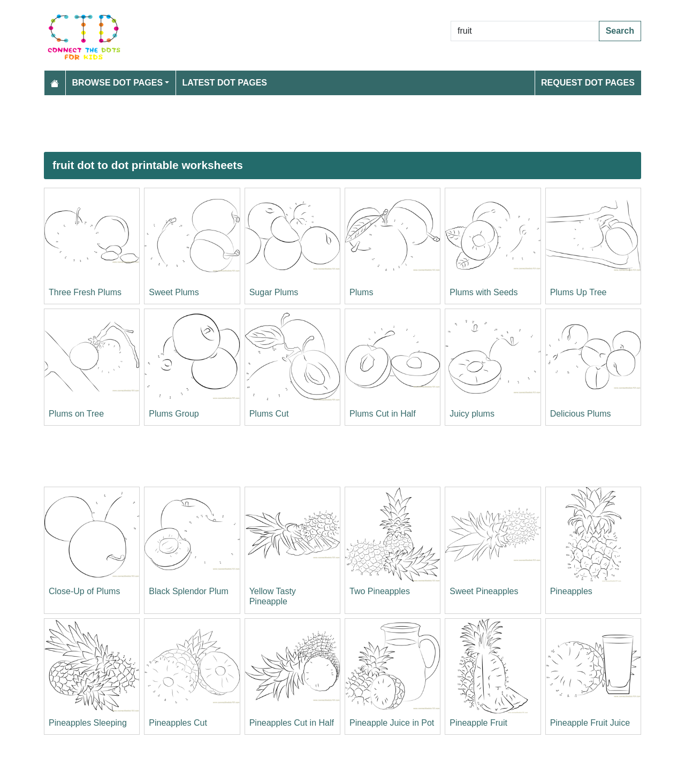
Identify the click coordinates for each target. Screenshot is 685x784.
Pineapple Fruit (478, 723)
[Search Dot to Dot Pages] (525, 31)
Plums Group (174, 414)
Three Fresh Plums (85, 292)
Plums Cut (269, 414)
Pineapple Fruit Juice (590, 723)
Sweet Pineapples (484, 591)
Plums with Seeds (484, 292)
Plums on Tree (76, 414)
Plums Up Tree (579, 292)
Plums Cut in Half (383, 414)
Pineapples (571, 591)
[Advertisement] (342, 124)
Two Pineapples (380, 591)
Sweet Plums (174, 292)
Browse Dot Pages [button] (118, 83)
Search (620, 31)
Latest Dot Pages (225, 83)
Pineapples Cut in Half (292, 723)
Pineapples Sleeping (88, 723)
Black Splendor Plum (189, 591)
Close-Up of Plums (84, 591)
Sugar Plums (274, 292)
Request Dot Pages (588, 83)
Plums (361, 292)
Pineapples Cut (178, 723)
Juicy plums (472, 414)
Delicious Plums (581, 414)
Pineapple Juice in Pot (392, 723)
